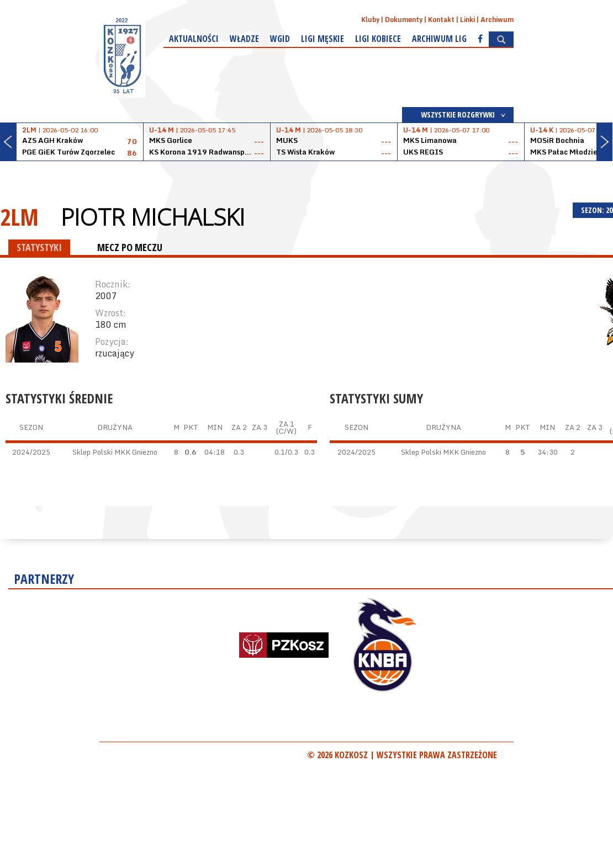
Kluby (370, 20)
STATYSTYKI (39, 247)
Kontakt (441, 20)
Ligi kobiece (378, 39)
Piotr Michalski (153, 217)
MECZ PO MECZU (130, 247)
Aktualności (194, 39)
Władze (244, 39)
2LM (19, 217)
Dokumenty (404, 20)
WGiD (280, 39)
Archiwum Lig (439, 39)
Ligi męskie (323, 39)
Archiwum (497, 20)
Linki (467, 20)
